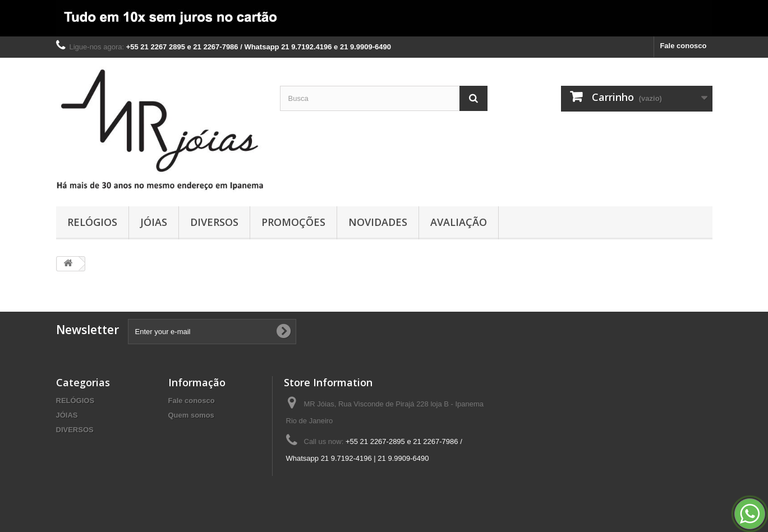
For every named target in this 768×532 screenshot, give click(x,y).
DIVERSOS (214, 222)
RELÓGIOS (92, 222)
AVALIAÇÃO (459, 222)
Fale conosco (683, 46)
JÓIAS (154, 222)
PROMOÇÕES (293, 222)
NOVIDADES (378, 222)
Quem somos (191, 415)
